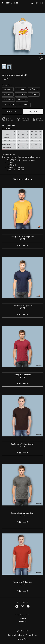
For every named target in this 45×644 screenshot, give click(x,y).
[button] (4, 67)
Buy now (33, 111)
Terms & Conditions (16, 635)
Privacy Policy (31, 635)
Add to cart (12, 111)
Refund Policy (23, 639)
